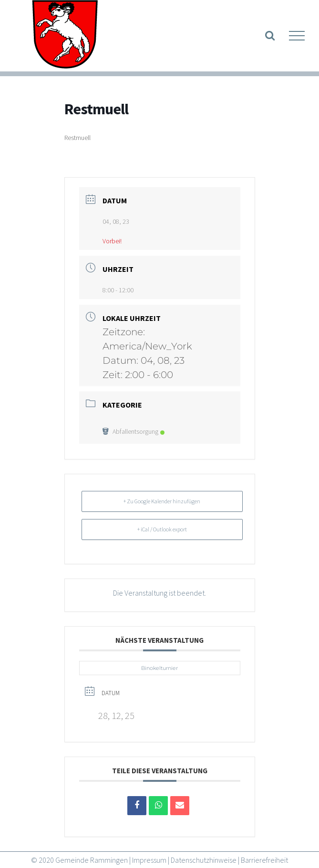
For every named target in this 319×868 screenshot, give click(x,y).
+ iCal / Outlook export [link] (162, 529)
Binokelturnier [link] (159, 668)
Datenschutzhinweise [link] (204, 860)
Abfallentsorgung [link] (134, 431)
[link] (64, 36)
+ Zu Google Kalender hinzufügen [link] (162, 501)
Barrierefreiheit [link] (264, 860)
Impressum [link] (149, 860)
